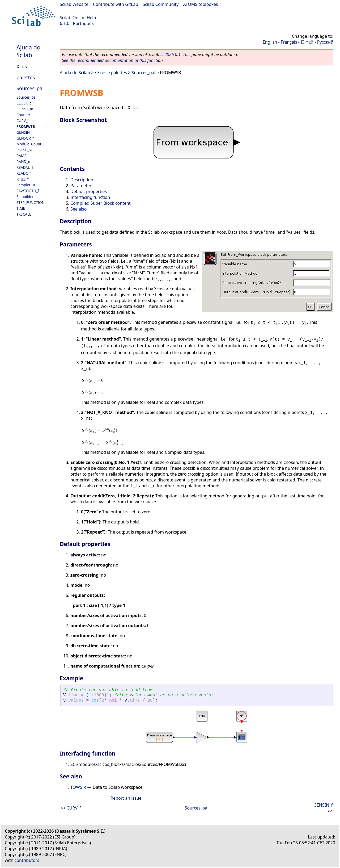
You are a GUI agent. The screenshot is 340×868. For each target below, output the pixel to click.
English (270, 42)
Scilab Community (161, 4)
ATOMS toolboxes (201, 4)
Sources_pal (30, 88)
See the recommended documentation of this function (112, 60)
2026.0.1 (173, 54)
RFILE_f (23, 179)
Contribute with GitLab (116, 4)
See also (78, 209)
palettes (26, 77)
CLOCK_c (24, 103)
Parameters (82, 186)
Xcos (22, 66)
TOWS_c (78, 787)
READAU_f (25, 167)
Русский (325, 42)
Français (289, 42)
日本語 (307, 42)
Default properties (89, 191)
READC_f (24, 173)
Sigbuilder (25, 197)
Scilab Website (74, 4)
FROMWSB (26, 126)
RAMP (22, 156)
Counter (23, 115)
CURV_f (23, 121)
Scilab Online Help (78, 18)
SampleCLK (26, 185)
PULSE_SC (25, 150)
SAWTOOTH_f (28, 191)
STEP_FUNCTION (31, 202)
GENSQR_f (25, 138)
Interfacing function (90, 197)
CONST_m (25, 109)
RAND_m (24, 162)
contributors (27, 860)
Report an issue (126, 798)
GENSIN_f (25, 132)
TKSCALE (24, 214)
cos (95, 701)
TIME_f (22, 208)
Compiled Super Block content (100, 203)
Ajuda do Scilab (28, 51)
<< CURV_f (71, 808)
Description (82, 180)
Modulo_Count (29, 144)
